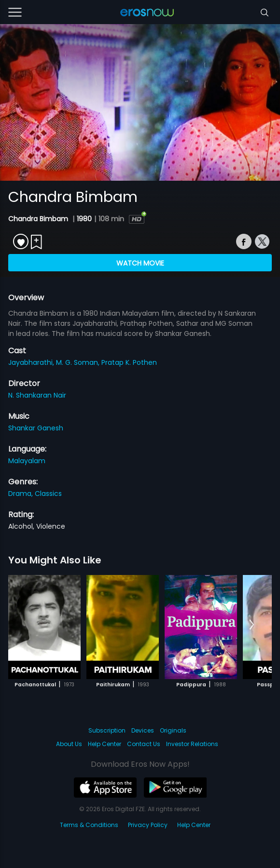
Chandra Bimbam (39, 219)
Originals (173, 730)
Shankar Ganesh (36, 428)
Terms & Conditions (89, 825)
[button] (252, 625)
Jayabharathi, (32, 362)
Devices (143, 730)
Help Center (105, 744)
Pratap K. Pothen (129, 362)
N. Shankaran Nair (37, 395)
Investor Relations (192, 744)
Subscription (107, 730)
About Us (69, 744)
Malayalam (27, 461)
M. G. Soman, (79, 362)
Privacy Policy (148, 825)
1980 (84, 219)
